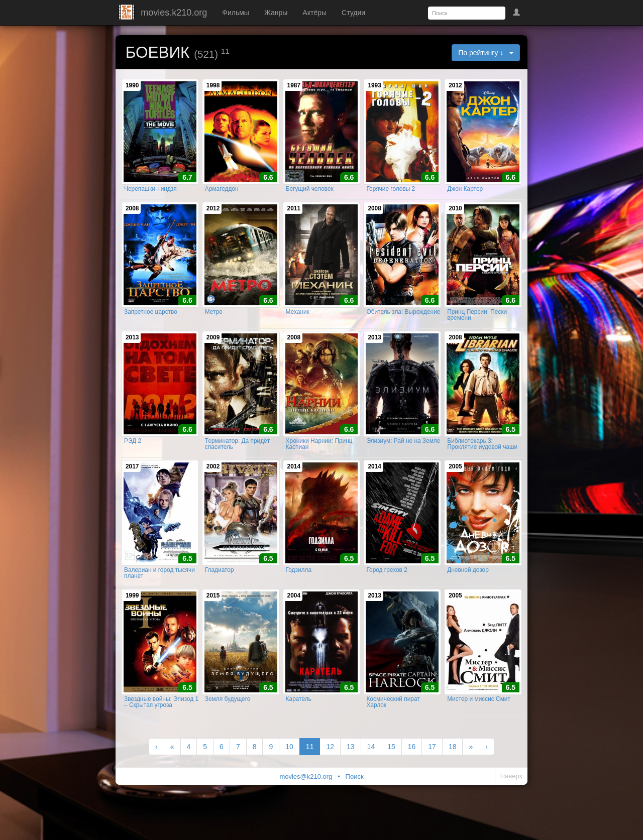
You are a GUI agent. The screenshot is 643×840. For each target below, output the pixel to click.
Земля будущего (228, 729)
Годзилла (299, 594)
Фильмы (236, 13)
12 (330, 777)
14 (371, 777)
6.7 (187, 183)
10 (289, 777)
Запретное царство (151, 324)
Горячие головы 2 (391, 195)
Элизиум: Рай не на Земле (403, 459)
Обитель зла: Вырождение (403, 324)
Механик (298, 324)
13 (351, 777)
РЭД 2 (133, 459)
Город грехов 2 (387, 594)
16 (412, 777)
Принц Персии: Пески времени (477, 327)
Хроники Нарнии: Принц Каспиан (319, 462)
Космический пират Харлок (393, 732)
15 (391, 777)
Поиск (355, 807)
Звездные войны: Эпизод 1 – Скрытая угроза (161, 732)
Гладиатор (220, 594)
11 (310, 777)
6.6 (268, 183)
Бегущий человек (310, 195)
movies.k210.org (174, 13)
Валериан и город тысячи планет (159, 597)
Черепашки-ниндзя (150, 195)
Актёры (314, 13)
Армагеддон (222, 195)
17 (432, 777)
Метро (214, 324)
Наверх (511, 806)
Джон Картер (465, 195)
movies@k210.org (306, 807)
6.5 (511, 447)
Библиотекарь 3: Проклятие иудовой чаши (482, 462)
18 (453, 777)
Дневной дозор (468, 594)
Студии (353, 13)
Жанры (276, 13)
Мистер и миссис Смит (479, 729)
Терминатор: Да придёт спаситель (237, 462)
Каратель (299, 729)
